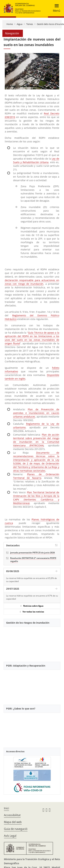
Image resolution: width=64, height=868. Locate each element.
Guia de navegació (16, 829)
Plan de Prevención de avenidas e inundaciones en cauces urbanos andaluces (36, 413)
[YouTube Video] (32, 643)
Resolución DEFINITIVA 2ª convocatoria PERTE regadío (33, 560)
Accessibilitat (12, 815)
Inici (6, 808)
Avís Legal (10, 836)
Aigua (20, 24)
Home (10, 24)
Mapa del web (13, 822)
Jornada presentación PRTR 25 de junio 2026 (33, 553)
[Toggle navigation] (56, 8)
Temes (30, 24)
